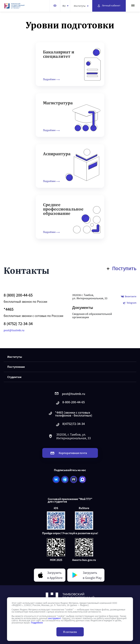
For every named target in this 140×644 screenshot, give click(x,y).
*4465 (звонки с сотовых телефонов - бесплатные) (70, 414)
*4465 (9, 309)
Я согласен (70, 632)
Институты (81, 6)
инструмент (55, 618)
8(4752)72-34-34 (70, 425)
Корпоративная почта (69, 453)
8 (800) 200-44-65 (18, 295)
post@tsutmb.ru (14, 330)
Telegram (129, 303)
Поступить (122, 268)
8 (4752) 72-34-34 (18, 324)
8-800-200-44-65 (70, 403)
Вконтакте (129, 297)
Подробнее (37, 623)
